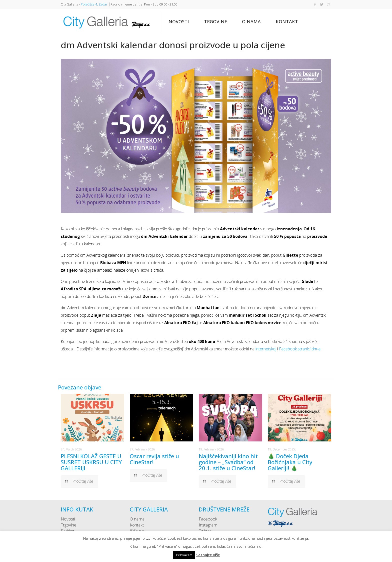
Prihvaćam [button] (184, 555)
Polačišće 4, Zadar (94, 4)
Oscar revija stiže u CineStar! (154, 459)
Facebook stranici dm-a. (300, 349)
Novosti (68, 519)
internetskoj (266, 349)
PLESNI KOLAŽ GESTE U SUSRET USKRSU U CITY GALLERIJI (91, 462)
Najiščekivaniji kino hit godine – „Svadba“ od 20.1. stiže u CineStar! (228, 462)
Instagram (208, 525)
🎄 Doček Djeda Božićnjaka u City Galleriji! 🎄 (290, 462)
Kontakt (137, 525)
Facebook (208, 519)
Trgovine (69, 525)
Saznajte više (208, 555)
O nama (137, 519)
